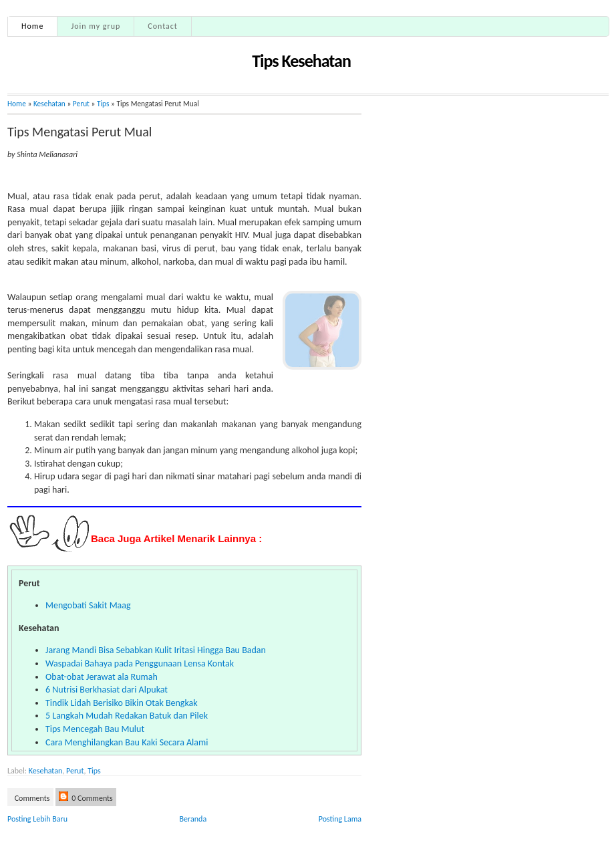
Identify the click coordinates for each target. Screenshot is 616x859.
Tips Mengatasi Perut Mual (80, 132)
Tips (103, 104)
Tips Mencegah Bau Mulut (95, 729)
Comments (31, 798)
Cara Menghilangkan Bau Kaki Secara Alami (127, 742)
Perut (75, 771)
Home (32, 26)
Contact (163, 26)
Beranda (193, 819)
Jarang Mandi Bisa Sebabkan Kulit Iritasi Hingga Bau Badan (156, 650)
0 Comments (86, 797)
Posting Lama (340, 819)
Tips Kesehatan (301, 61)
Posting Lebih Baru (37, 819)
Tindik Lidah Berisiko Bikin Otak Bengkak (122, 703)
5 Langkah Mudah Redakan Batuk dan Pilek (127, 716)
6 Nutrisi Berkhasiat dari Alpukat (107, 690)
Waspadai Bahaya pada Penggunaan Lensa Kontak (140, 663)
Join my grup (96, 26)
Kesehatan (49, 104)
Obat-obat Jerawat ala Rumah (102, 677)
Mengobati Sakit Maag (88, 605)
